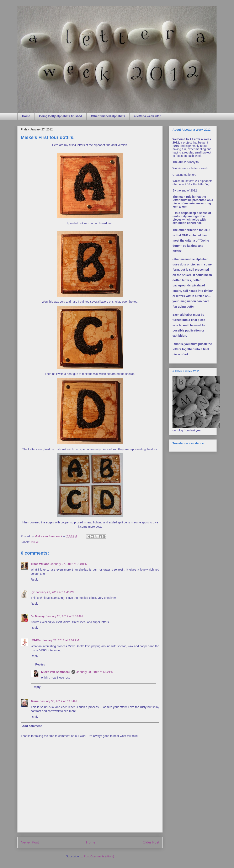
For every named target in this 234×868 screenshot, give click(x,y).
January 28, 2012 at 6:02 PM (95, 672)
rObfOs (36, 640)
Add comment (32, 726)
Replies (40, 664)
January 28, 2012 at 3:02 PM (60, 640)
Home (26, 116)
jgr (33, 592)
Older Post (151, 842)
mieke (35, 542)
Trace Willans (40, 564)
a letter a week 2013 (148, 116)
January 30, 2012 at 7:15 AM (58, 701)
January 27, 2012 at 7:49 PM (69, 564)
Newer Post (30, 842)
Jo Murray (38, 616)
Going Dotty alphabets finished (61, 116)
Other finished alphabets (108, 116)
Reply (34, 579)
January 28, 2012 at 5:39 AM (64, 616)
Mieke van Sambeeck (56, 672)
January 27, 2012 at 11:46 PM (55, 592)
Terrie (35, 701)
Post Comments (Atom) (99, 856)
